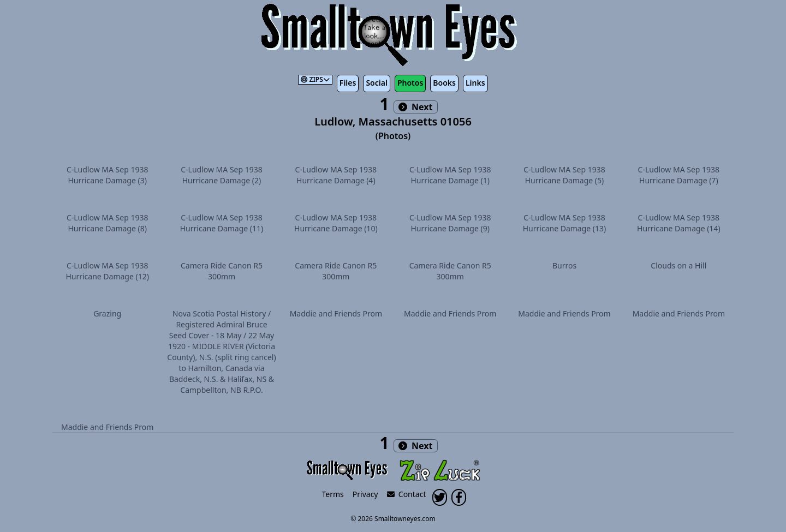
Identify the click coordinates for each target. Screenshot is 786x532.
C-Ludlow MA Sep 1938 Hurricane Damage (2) (222, 175)
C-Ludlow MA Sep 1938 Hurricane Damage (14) (679, 223)
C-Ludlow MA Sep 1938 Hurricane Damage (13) (565, 223)
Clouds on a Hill (678, 265)
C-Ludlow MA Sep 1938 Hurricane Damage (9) (450, 223)
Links (475, 83)
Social (376, 83)
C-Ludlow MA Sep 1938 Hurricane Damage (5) (564, 175)
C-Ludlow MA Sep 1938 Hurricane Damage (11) (222, 223)
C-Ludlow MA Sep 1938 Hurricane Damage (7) (679, 175)
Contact (407, 494)
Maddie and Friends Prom (336, 313)
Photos (410, 83)
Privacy (365, 494)
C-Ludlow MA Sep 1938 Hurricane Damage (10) (336, 223)
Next (416, 107)
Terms (333, 494)
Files (348, 83)
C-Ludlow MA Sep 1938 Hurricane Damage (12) (107, 271)
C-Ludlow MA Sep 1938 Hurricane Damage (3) (108, 175)
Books (444, 83)
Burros (564, 265)
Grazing (107, 313)
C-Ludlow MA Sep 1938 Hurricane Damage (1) (450, 175)
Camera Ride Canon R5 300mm (222, 271)
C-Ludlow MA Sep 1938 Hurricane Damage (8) (108, 223)
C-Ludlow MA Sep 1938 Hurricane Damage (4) (336, 175)
